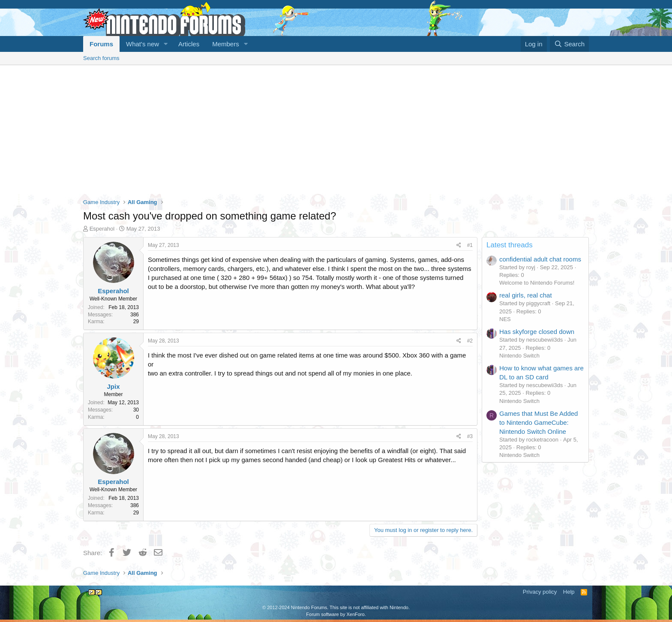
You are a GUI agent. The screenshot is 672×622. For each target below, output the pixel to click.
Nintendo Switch (519, 356)
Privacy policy (540, 592)
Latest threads (510, 245)
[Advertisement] (336, 129)
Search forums (101, 58)
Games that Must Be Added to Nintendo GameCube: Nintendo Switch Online (538, 422)
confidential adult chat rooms (540, 259)
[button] (166, 44)
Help (569, 592)
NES (505, 319)
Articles (189, 44)
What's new (142, 44)
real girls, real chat (526, 295)
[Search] (569, 44)
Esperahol (102, 229)
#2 (470, 341)
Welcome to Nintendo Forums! (537, 283)
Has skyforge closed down (537, 332)
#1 (470, 245)
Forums (101, 44)
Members (226, 44)
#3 (470, 436)
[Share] (459, 245)
